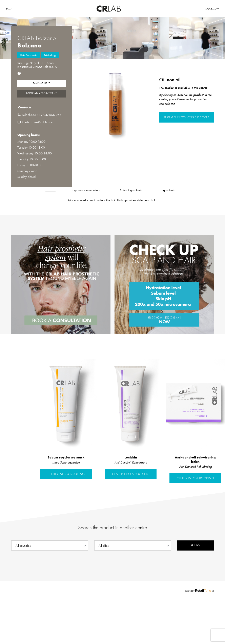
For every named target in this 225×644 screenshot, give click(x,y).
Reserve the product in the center (186, 117)
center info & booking (66, 474)
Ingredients (168, 190)
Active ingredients (131, 190)
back (9, 9)
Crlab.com (212, 9)
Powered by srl (199, 591)
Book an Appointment (42, 93)
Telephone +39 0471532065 (42, 115)
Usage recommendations (85, 190)
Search (195, 545)
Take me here (42, 83)
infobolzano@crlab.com (38, 122)
